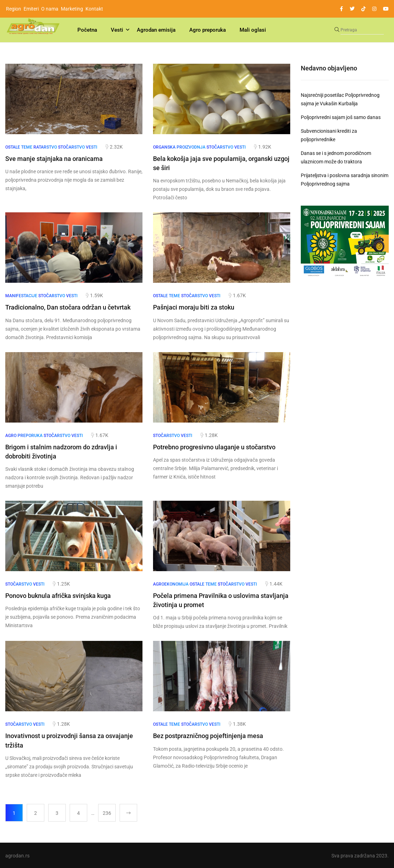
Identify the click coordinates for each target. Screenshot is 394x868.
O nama (50, 9)
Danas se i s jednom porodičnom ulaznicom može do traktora (336, 157)
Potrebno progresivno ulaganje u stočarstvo (214, 447)
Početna (87, 30)
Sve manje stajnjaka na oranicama (54, 159)
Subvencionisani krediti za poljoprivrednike (329, 135)
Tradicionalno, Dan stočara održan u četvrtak (68, 307)
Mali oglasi (253, 30)
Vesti (117, 30)
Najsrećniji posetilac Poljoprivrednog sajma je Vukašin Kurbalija (340, 99)
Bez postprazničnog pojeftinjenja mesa (208, 735)
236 (107, 812)
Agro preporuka (208, 30)
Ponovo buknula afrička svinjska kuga (58, 595)
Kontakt (94, 9)
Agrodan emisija (156, 30)
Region (14, 9)
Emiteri (31, 9)
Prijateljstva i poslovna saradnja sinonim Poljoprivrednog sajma (345, 180)
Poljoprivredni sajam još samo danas (341, 117)
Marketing (72, 9)
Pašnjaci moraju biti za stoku (194, 307)
